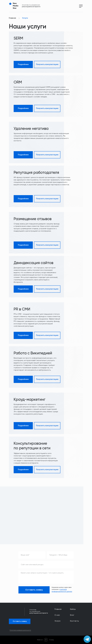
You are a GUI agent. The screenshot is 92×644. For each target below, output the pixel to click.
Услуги (25, 18)
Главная (12, 18)
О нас (57, 615)
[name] (32, 555)
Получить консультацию (47, 64)
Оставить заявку (34, 590)
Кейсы (73, 609)
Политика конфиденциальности (20, 630)
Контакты (74, 621)
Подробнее (23, 64)
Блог (72, 615)
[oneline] (60, 555)
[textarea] (46, 577)
